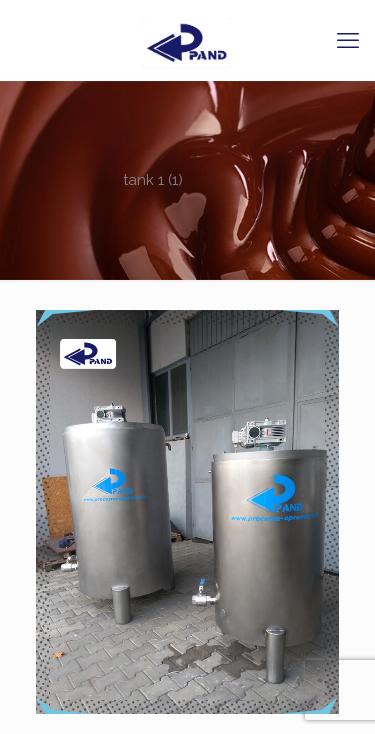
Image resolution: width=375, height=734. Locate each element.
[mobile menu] (348, 40)
